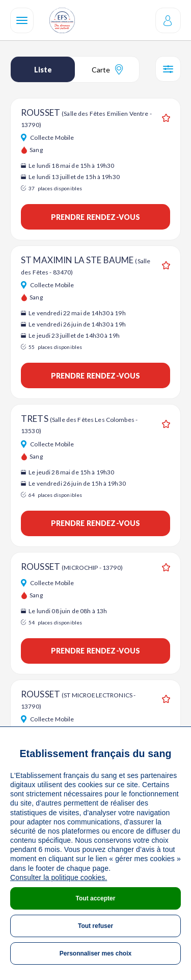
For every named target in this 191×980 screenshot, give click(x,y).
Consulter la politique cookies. (59, 877)
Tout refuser (95, 926)
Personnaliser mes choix (95, 953)
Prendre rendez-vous (96, 217)
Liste (43, 70)
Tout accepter (96, 898)
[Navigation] (22, 20)
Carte (107, 69)
